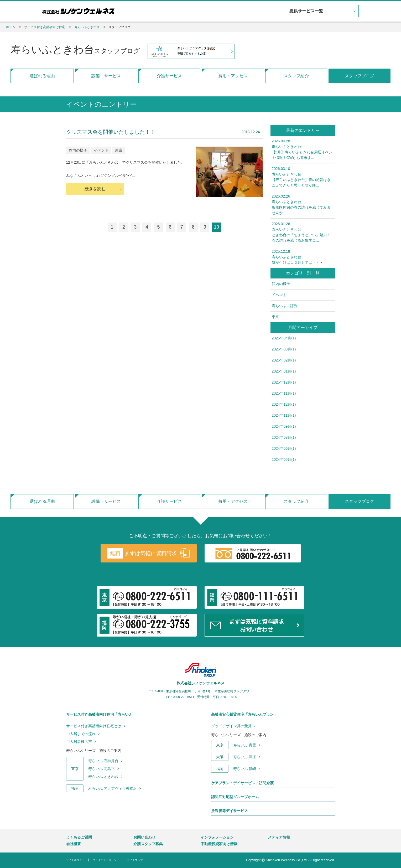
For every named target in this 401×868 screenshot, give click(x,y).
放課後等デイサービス (230, 811)
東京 (119, 150)
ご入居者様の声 (79, 742)
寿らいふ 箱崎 (245, 769)
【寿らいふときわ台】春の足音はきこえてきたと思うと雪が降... (303, 177)
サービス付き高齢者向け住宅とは (94, 726)
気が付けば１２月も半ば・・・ (303, 257)
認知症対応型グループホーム (235, 797)
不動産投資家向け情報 (219, 844)
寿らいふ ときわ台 (103, 777)
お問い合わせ (144, 837)
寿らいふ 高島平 (102, 769)
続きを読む (95, 189)
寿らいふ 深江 (245, 757)
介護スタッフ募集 (148, 844)
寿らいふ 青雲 (245, 745)
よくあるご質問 (79, 837)
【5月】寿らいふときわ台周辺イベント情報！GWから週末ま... (303, 149)
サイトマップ (135, 860)
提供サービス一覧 (306, 11)
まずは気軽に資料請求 (148, 553)
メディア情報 (279, 837)
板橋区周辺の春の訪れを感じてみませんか (303, 204)
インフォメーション (217, 837)
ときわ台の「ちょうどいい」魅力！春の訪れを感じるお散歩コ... (303, 232)
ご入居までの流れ (81, 734)
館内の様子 (78, 150)
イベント (101, 150)
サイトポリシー (75, 860)
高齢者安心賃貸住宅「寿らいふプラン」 (244, 714)
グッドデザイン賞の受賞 (231, 726)
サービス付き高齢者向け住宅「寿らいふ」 (101, 714)
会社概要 (74, 844)
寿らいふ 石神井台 (103, 761)
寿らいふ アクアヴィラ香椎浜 (113, 788)
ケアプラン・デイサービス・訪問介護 (242, 783)
